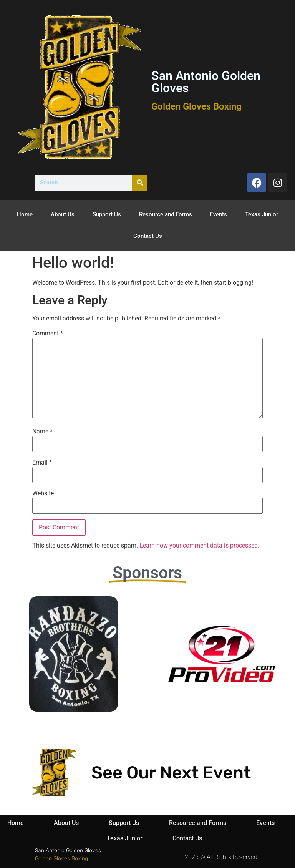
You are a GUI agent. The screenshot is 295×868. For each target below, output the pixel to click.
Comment (48, 334)
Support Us (107, 214)
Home (25, 214)
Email (42, 463)
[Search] (140, 183)
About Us (63, 214)
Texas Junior (262, 214)
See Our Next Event (171, 773)
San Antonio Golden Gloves (206, 82)
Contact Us (148, 236)
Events (219, 214)
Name (42, 432)
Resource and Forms (166, 214)
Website (43, 493)
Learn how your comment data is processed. (199, 545)
